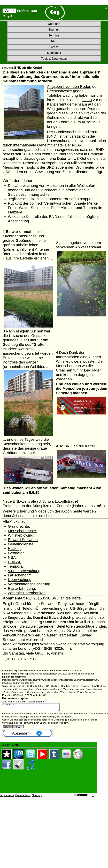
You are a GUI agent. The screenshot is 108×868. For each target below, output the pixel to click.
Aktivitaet (86, 686)
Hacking (15, 549)
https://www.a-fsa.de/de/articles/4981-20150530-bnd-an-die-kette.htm (60, 674)
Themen (54, 30)
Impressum (7, 797)
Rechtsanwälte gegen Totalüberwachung (65, 93)
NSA (12, 557)
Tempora (15, 566)
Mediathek (54, 53)
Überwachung (20, 580)
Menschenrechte (22, 531)
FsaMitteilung (99, 686)
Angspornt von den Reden (69, 87)
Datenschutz (23, 797)
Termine (54, 35)
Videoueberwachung (74, 689)
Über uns (54, 24)
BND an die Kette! (28, 68)
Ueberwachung (27, 689)
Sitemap (37, 797)
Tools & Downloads (54, 59)
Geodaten (16, 553)
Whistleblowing (21, 535)
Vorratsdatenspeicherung (29, 584)
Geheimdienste (21, 544)
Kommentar (34, 708)
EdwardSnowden (86, 692)
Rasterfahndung (21, 588)
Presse (54, 47)
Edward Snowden (23, 540)
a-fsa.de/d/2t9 (75, 671)
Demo (87, 100)
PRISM (14, 562)
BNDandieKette (35, 686)
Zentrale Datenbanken (27, 593)
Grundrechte (18, 526)
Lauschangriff (19, 575)
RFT (54, 41)
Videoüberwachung (24, 571)
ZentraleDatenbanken (14, 692)
